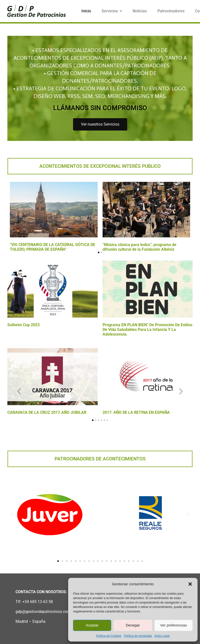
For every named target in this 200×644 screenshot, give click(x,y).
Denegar (133, 625)
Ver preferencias (174, 625)
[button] (190, 584)
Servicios (112, 11)
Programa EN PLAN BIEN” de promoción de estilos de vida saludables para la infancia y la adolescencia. (147, 330)
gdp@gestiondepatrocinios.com (43, 612)
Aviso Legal (162, 636)
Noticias (140, 11)
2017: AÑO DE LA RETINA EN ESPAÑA (136, 412)
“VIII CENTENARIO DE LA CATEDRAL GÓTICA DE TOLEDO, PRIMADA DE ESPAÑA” (53, 247)
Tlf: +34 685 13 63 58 (34, 602)
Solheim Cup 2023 (23, 325)
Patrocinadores (171, 11)
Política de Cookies (109, 636)
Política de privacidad (138, 636)
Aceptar (92, 625)
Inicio (86, 11)
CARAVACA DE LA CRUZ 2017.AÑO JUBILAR (47, 412)
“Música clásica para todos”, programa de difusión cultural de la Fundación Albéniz (139, 247)
